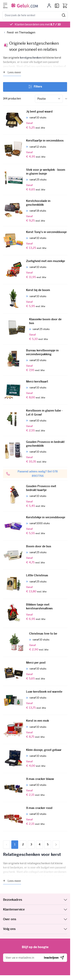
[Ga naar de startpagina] (24, 6)
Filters (35, 87)
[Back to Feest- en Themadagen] (19, 33)
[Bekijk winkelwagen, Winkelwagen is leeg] (65, 6)
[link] (7, 845)
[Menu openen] (5, 5)
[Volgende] (56, 845)
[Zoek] (64, 15)
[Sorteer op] (49, 99)
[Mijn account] (49, 6)
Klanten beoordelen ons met (38, 24)
